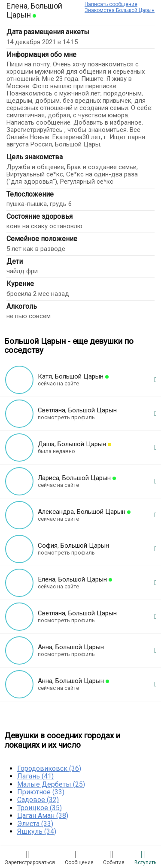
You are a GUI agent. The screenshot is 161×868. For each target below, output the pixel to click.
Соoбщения (79, 857)
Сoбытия (114, 857)
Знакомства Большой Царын (120, 10)
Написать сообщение (111, 4)
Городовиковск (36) (49, 768)
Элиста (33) (35, 824)
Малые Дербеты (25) (51, 784)
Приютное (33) (41, 792)
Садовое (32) (38, 800)
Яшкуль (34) (37, 831)
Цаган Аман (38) (43, 816)
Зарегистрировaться (30, 857)
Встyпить (145, 857)
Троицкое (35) (39, 808)
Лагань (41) (35, 776)
